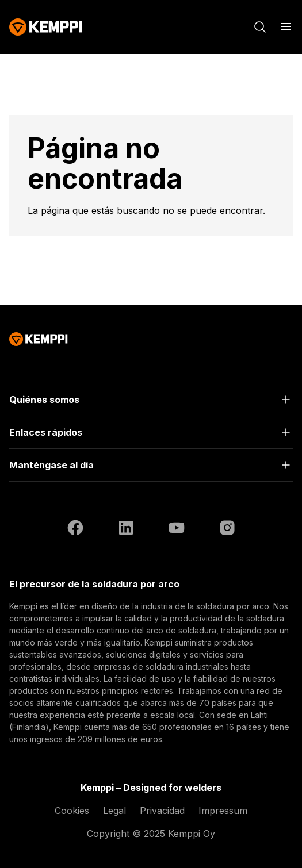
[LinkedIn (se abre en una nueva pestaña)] (126, 529)
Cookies (72, 811)
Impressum (223, 811)
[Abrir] (151, 400)
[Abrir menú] (286, 26)
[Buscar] (260, 27)
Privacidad (162, 811)
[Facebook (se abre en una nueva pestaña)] (75, 529)
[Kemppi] (46, 27)
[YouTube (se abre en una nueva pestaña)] (177, 529)
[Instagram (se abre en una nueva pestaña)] (227, 529)
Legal (114, 811)
